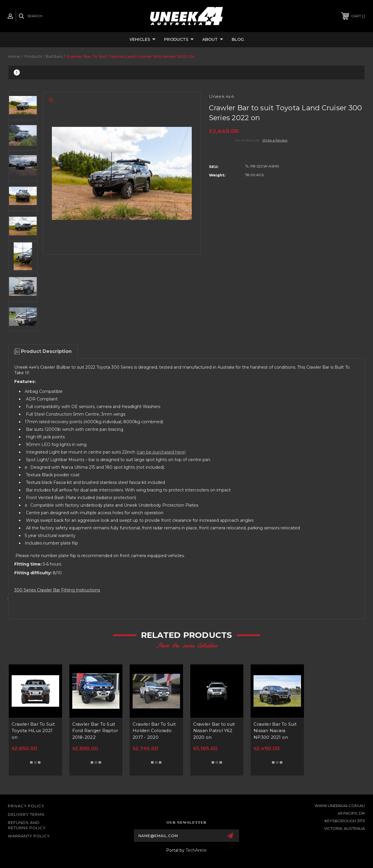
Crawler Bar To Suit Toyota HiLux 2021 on (33, 731)
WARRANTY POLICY (29, 836)
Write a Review (275, 140)
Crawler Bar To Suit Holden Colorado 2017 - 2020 (154, 731)
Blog (238, 39)
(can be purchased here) (161, 452)
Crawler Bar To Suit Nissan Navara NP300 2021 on (275, 731)
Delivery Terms (26, 814)
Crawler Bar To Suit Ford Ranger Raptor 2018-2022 (95, 731)
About (213, 40)
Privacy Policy (26, 806)
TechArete (196, 850)
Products (179, 40)
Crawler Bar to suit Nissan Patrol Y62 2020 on (214, 731)
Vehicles (142, 40)
